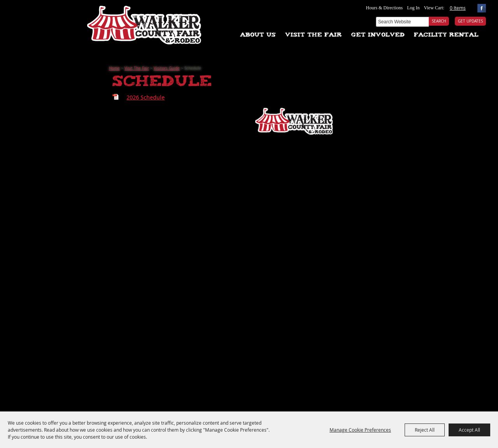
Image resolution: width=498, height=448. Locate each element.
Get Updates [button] (470, 21)
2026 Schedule (146, 97)
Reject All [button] (425, 430)
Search (439, 21)
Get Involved (378, 35)
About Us (258, 35)
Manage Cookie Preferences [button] (360, 430)
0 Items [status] (458, 8)
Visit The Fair (314, 35)
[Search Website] (402, 22)
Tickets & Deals (229, 14)
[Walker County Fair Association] (145, 22)
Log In (413, 8)
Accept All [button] (469, 430)
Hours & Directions (385, 8)
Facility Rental (446, 35)
